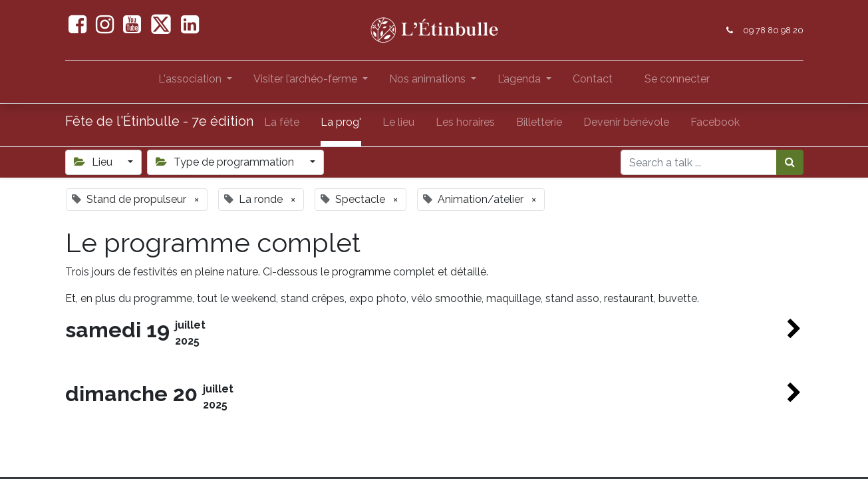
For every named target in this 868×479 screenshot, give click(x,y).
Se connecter (677, 79)
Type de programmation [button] (226, 162)
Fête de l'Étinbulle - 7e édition (159, 121)
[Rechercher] (790, 162)
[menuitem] (593, 82)
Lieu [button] (94, 162)
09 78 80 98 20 (773, 30)
